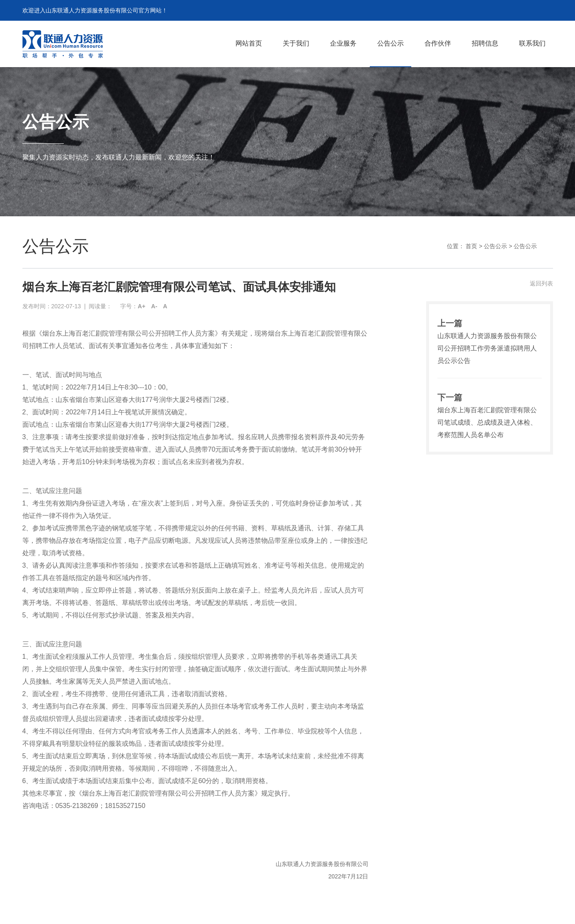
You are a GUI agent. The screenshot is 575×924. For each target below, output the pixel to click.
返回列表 (541, 283)
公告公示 (495, 246)
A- (154, 306)
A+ (141, 306)
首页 (471, 246)
